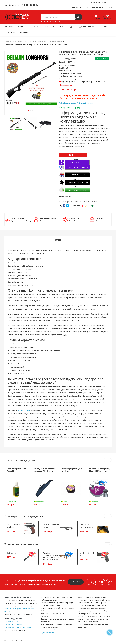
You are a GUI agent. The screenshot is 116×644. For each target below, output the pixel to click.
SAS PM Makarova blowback (13, 526)
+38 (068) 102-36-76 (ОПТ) (14, 625)
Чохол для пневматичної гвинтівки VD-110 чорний (44, 470)
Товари (22, 27)
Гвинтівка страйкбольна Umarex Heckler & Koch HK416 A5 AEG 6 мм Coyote (51, 556)
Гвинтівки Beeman (24, 410)
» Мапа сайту (83, 630)
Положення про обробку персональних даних (58, 630)
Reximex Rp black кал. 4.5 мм (51, 526)
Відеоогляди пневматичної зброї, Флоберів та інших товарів (83, 82)
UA (110, 8)
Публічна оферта (47, 633)
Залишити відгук (102, 58)
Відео (72, 27)
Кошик (107, 17)
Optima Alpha (11, 553)
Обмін (105, 27)
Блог (61, 27)
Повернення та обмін (81, 202)
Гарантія (11, 33)
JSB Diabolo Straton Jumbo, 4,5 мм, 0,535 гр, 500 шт (99, 470)
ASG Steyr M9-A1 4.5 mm (87, 554)
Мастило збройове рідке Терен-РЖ (17, 470)
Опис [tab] (58, 240)
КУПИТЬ (73, 155)
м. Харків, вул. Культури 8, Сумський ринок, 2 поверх (21, 609)
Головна (9, 27)
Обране (96, 17)
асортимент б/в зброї (37, 434)
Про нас (36, 27)
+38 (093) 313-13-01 (76, 8)
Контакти (49, 27)
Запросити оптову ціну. (70, 108)
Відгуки (24, 33)
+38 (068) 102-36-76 (96, 8)
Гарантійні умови (66, 202)
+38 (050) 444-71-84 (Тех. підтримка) (18, 627)
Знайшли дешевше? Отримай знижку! (76, 103)
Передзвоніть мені (99, 2)
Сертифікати (95, 202)
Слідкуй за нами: (10, 5)
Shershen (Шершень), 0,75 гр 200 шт (72, 470)
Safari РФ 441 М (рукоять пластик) (86, 526)
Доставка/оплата (88, 27)
